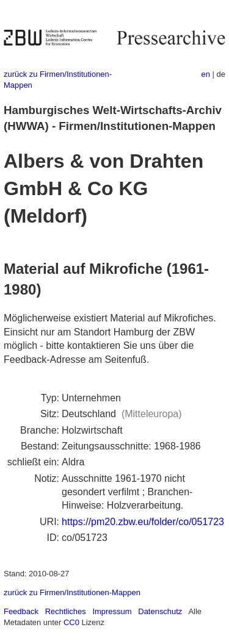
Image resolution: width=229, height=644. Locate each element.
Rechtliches (66, 611)
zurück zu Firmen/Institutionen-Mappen (72, 592)
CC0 (71, 622)
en (206, 74)
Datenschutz (160, 611)
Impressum (112, 611)
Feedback (21, 611)
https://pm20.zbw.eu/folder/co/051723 (143, 522)
